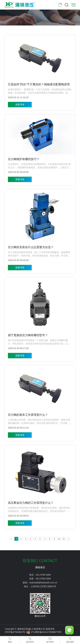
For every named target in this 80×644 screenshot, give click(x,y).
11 (64, 539)
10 (59, 539)
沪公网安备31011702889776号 (44, 632)
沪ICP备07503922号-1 (16, 632)
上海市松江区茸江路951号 (43, 586)
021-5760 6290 (43, 575)
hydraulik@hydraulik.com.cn (43, 583)
